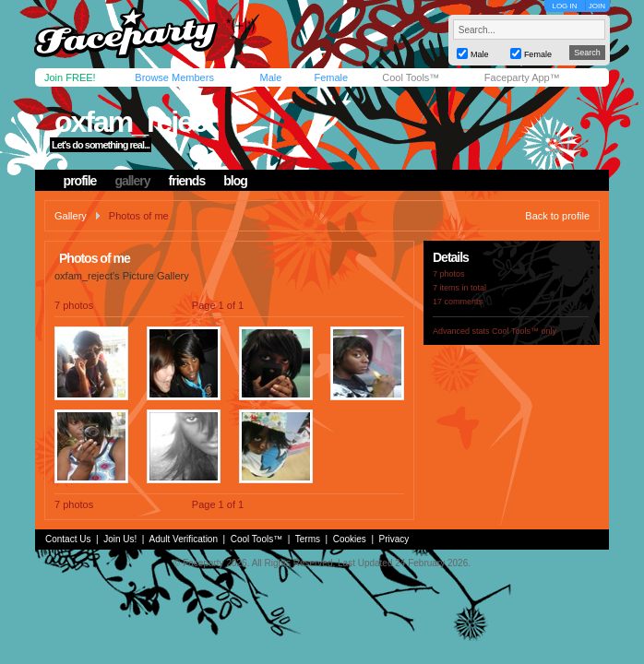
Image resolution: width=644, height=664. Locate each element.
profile (80, 181)
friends (187, 181)
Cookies (350, 539)
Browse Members (174, 77)
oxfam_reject (134, 122)
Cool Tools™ (411, 77)
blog (235, 181)
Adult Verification (183, 539)
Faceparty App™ (522, 77)
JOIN (597, 6)
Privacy (394, 539)
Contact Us (68, 539)
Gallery (71, 216)
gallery (132, 181)
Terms (308, 539)
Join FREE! (70, 77)
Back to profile (557, 216)
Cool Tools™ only (524, 331)
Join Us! (120, 539)
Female (331, 77)
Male (270, 77)
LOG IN (564, 6)
